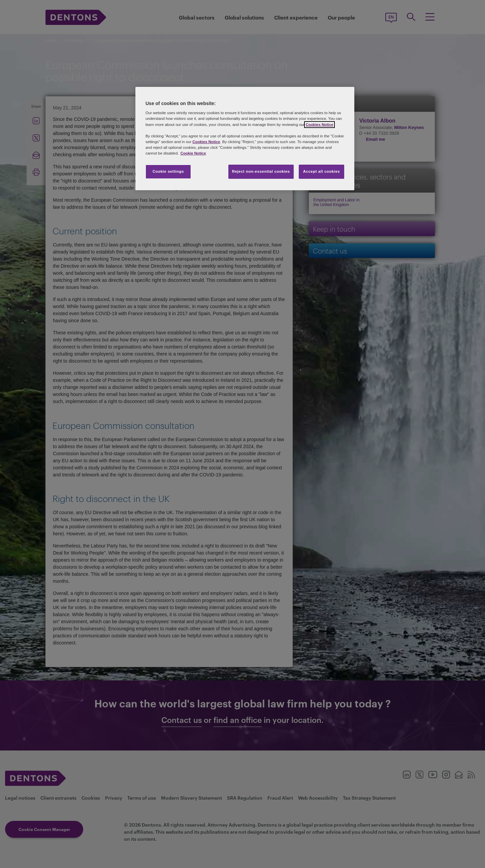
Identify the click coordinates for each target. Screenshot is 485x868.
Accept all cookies (322, 171)
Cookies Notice (319, 125)
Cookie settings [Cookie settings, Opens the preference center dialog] (168, 171)
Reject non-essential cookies (261, 171)
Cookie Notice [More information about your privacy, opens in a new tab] (193, 153)
